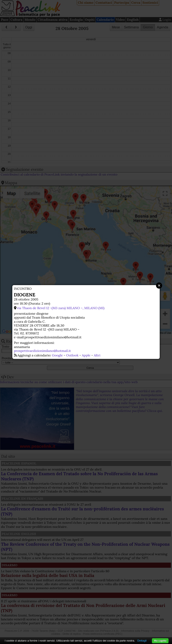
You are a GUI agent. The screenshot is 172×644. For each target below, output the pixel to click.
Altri (97, 355)
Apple (86, 355)
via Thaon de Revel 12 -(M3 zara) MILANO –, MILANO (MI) (61, 308)
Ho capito (160, 641)
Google (57, 355)
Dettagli (142, 641)
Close (159, 286)
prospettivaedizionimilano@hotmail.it (42, 351)
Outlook (72, 355)
